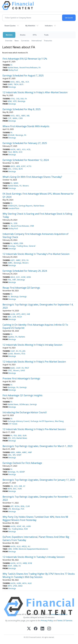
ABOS (13, 166)
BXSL (23, 506)
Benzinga (12, 87)
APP (12, 506)
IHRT (14, 280)
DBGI (20, 586)
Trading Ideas (22, 246)
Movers (26, 186)
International (37, 41)
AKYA (24, 583)
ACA (27, 82)
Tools (46, 35)
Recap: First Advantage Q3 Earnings (21, 288)
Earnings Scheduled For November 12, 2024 (26, 160)
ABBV (13, 452)
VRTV (10, 586)
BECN (15, 152)
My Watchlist (30, 26)
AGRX (29, 526)
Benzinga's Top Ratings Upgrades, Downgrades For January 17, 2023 (39, 480)
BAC (15, 489)
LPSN (15, 586)
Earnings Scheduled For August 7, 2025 (23, 76)
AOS (16, 486)
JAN (24, 351)
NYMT (19, 455)
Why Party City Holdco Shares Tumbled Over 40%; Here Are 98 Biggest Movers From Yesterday (35, 518)
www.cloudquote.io (59, 614)
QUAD (10, 354)
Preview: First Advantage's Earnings (21, 379)
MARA (15, 118)
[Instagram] (49, 629)
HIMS (10, 549)
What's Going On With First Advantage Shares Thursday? (32, 177)
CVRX (21, 118)
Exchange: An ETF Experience (42, 421)
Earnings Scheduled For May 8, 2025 (22, 109)
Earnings (23, 297)
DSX (22, 99)
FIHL (9, 280)
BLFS (21, 84)
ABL (23, 82)
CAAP (13, 351)
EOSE (30, 563)
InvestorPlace (14, 208)
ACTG (29, 166)
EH (17, 351)
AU (29, 546)
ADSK (29, 277)
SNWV (10, 84)
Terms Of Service (65, 621)
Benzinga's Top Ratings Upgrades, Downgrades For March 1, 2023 (38, 446)
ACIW (23, 277)
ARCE (23, 314)
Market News (13, 68)
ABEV (23, 116)
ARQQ (24, 546)
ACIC (21, 152)
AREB (25, 563)
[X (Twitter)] (29, 629)
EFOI (24, 260)
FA (11, 65)
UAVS (23, 371)
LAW (14, 317)
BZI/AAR (11, 135)
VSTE (15, 101)
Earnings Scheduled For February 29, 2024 (25, 271)
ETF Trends (13, 424)
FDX (15, 436)
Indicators (49, 26)
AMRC (18, 260)
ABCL (18, 82)
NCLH (19, 317)
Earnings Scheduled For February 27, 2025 (25, 143)
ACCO (19, 563)
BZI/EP (22, 472)
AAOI (12, 82)
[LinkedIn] (42, 629)
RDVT (10, 566)
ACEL (29, 149)
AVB (28, 314)
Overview (9, 41)
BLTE (21, 169)
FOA (23, 509)
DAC (10, 169)
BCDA (17, 506)
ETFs (35, 35)
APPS (18, 314)
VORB (15, 549)
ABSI (18, 166)
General (32, 246)
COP (10, 118)
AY (24, 486)
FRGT (27, 368)
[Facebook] (36, 629)
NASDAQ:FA (13, 206)
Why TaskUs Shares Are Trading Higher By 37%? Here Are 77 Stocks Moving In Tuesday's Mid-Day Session (39, 575)
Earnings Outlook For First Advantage (22, 463)
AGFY (12, 260)
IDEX (20, 436)
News (17, 41)
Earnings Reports (26, 206)
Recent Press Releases (28, 68)
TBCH (16, 84)
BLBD (13, 368)
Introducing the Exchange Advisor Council (25, 412)
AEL (24, 526)
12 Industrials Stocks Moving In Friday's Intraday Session (32, 345)
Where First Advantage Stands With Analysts (26, 126)
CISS (18, 99)
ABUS (13, 277)
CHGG (15, 169)
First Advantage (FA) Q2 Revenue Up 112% (25, 59)
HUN (20, 489)
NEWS (16, 183)
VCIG (23, 354)
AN (12, 486)
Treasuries (48, 41)
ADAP (19, 526)
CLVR (28, 506)
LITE (9, 509)
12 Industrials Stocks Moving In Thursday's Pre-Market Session (36, 254)
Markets (9, 35)
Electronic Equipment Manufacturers (33, 549)
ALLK (19, 546)
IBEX (9, 317)
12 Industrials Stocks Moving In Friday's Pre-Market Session (34, 362)
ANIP (30, 452)
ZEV (9, 438)
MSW (10, 101)
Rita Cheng (59, 421)
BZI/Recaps (24, 404)
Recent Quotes (10, 26)
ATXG (13, 99)
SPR (14, 455)
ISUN (25, 436)
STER (15, 223)
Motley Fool (13, 70)
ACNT (23, 166)
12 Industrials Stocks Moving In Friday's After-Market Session (35, 92)
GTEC (10, 371)
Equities (11, 337)
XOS (14, 438)
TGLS (10, 152)
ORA (10, 455)
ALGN (13, 314)
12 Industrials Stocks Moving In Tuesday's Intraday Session (34, 557)
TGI (9, 529)
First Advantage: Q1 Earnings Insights (23, 395)
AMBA (18, 452)
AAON (13, 149)
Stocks (23, 35)
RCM (26, 529)
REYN (10, 489)
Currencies (25, 41)
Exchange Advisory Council (19, 421)
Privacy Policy (47, 621)
